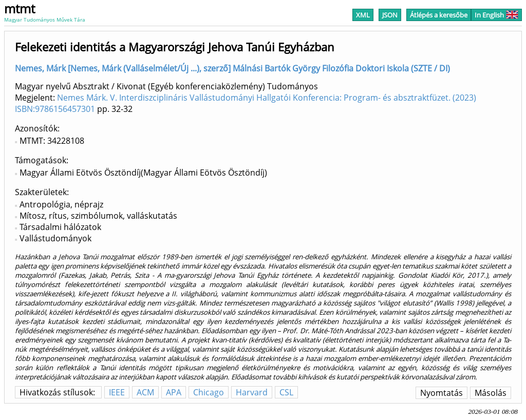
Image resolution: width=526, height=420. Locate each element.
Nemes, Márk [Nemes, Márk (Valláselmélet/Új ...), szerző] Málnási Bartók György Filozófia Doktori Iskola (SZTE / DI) (232, 68)
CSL (286, 392)
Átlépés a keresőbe (439, 15)
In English (496, 15)
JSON (390, 15)
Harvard (252, 392)
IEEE (117, 392)
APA (174, 392)
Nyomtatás (442, 393)
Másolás (491, 393)
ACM (145, 392)
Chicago (209, 392)
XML (363, 15)
